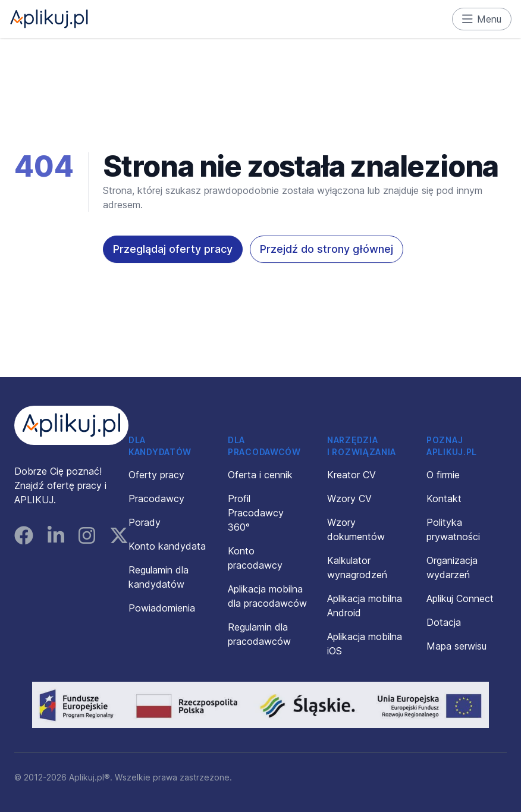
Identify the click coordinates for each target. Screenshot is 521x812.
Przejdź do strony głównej (327, 249)
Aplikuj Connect (460, 598)
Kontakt (444, 499)
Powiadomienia (162, 608)
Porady (145, 522)
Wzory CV (349, 499)
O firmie (443, 475)
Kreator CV (351, 475)
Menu (482, 19)
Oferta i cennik (260, 475)
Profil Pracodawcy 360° (256, 513)
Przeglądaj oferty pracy (173, 249)
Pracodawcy (156, 499)
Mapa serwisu (456, 646)
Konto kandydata (167, 546)
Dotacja (444, 622)
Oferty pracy (156, 475)
